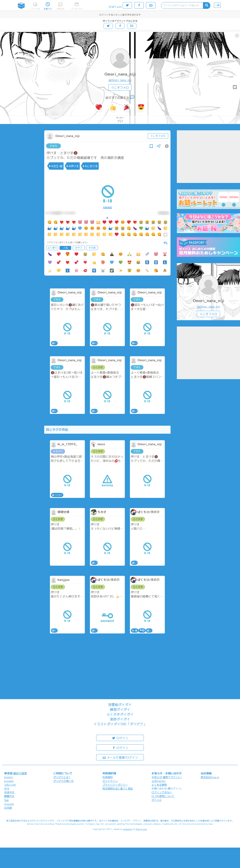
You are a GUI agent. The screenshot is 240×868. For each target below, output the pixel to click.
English (9, 777)
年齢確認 (107, 208)
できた (54, 146)
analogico (127, 829)
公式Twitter (159, 781)
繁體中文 (9, 796)
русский (9, 804)
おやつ (79, 248)
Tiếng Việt (10, 785)
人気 (65, 248)
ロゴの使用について (163, 796)
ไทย (6, 800)
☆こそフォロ (120, 87)
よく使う (52, 248)
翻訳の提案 (20, 773)
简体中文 (9, 792)
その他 (92, 248)
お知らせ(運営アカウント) (167, 777)
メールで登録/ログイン (120, 757)
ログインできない (162, 792)
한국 (7, 789)
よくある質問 (159, 785)
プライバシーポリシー (115, 785)
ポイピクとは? (62, 777)
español (9, 781)
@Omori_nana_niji (120, 80)
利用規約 (108, 777)
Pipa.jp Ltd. (141, 829)
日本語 (8, 808)
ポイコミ (157, 800)
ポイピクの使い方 (63, 781)
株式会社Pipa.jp (210, 777)
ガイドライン (110, 781)
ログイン (120, 738)
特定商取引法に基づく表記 (118, 789)
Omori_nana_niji (120, 74)
